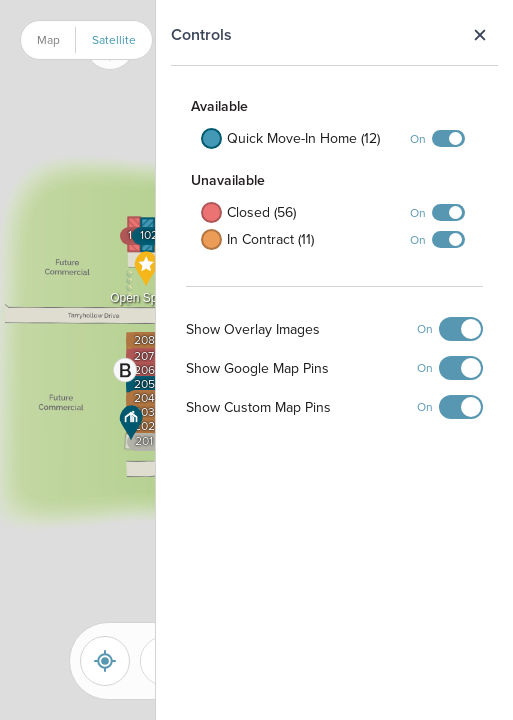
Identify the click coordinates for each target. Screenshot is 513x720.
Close (479, 35)
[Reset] (105, 661)
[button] (131, 423)
